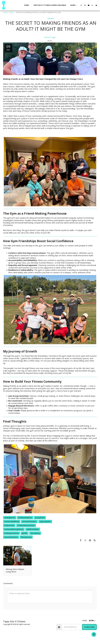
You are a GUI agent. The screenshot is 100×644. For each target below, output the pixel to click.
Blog (12, 12)
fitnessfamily (35, 533)
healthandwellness (25, 518)
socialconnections (11, 537)
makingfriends (10, 518)
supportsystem (45, 522)
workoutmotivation (29, 522)
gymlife (25, 533)
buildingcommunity (12, 533)
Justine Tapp (50, 37)
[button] (81, 5)
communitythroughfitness (14, 529)
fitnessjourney (26, 537)
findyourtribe (9, 525)
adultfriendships (33, 529)
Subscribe (89, 627)
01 (8, 551)
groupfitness (40, 518)
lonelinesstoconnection (26, 525)
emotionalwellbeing (12, 522)
